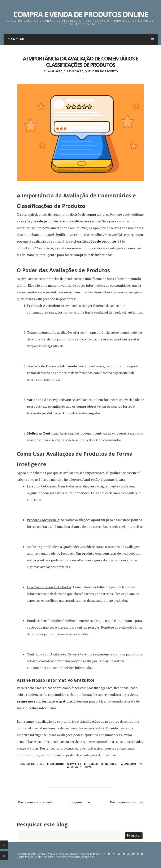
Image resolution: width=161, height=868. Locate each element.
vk (88, 767)
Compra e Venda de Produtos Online (81, 14)
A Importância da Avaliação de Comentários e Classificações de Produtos (80, 62)
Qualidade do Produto (101, 71)
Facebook (55, 764)
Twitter (74, 764)
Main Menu (81, 39)
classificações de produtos (95, 241)
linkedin (128, 764)
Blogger (97, 854)
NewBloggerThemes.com (81, 857)
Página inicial (82, 802)
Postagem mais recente (36, 802)
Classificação (74, 71)
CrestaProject (36, 857)
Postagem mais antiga (127, 802)
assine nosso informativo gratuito (44, 701)
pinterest (109, 764)
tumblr (91, 764)
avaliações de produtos (40, 221)
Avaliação (55, 71)
